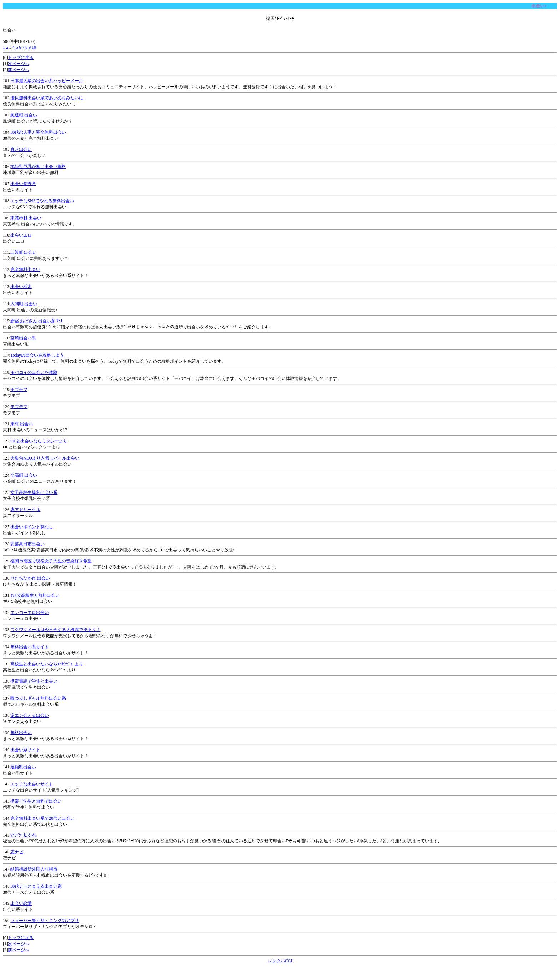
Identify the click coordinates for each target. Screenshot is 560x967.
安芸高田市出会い (27, 544)
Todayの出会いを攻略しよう (37, 355)
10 (34, 47)
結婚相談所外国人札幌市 (34, 869)
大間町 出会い (24, 304)
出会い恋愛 (21, 903)
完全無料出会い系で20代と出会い (42, 818)
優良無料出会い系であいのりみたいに (47, 98)
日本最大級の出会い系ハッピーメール (47, 81)
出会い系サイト (25, 750)
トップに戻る (21, 58)
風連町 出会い (24, 115)
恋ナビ (17, 852)
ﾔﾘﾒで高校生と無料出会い (35, 595)
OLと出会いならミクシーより (39, 441)
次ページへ (19, 64)
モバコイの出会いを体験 (34, 372)
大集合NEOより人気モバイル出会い (45, 458)
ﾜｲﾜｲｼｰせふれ (23, 835)
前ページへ (19, 70)
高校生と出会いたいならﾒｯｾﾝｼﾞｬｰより (47, 664)
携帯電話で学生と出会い (34, 681)
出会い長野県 (23, 184)
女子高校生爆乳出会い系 (34, 492)
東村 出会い (22, 424)
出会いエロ (21, 235)
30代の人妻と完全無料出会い (38, 132)
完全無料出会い (25, 269)
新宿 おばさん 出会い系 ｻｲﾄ (37, 321)
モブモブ (19, 390)
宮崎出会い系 (23, 338)
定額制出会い (23, 767)
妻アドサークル (25, 510)
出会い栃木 (21, 287)
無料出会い (21, 733)
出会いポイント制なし (32, 527)
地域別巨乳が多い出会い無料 (38, 167)
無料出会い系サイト (30, 647)
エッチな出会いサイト (32, 784)
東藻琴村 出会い (26, 218)
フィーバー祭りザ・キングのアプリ (45, 921)
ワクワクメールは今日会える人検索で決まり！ (55, 630)
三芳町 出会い (23, 252)
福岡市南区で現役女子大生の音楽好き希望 (51, 561)
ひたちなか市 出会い (30, 578)
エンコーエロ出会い (30, 613)
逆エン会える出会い (30, 715)
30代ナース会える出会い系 (36, 886)
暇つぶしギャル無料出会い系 (38, 698)
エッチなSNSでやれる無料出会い (42, 201)
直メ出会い (21, 149)
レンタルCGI (280, 961)
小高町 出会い (24, 475)
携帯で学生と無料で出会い (36, 801)
